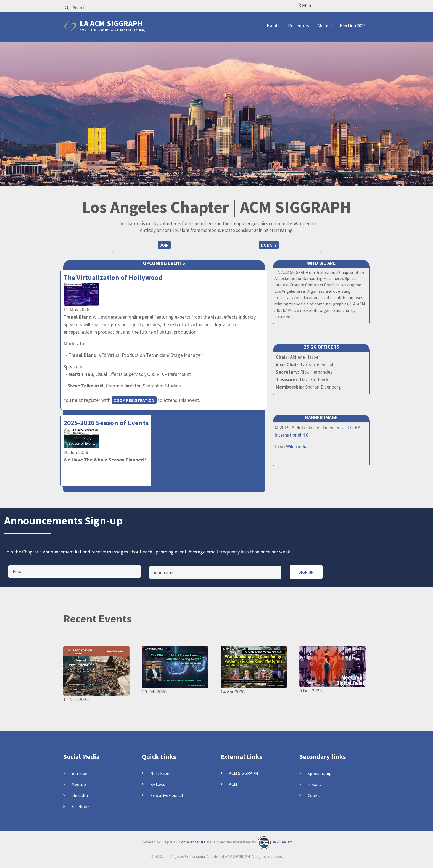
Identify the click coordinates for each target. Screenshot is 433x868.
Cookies (315, 795)
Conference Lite (192, 842)
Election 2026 (353, 25)
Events (273, 25)
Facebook (80, 806)
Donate (269, 245)
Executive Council (167, 795)
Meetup (79, 784)
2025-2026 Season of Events (106, 423)
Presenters (299, 25)
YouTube (79, 773)
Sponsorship (320, 773)
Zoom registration (134, 400)
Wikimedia (297, 446)
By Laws (158, 784)
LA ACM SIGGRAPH (111, 23)
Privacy (314, 784)
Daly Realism (282, 842)
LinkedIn (80, 795)
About (325, 28)
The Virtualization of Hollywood (113, 278)
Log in (305, 5)
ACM (233, 784)
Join (164, 245)
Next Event (161, 773)
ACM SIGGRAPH (244, 773)
